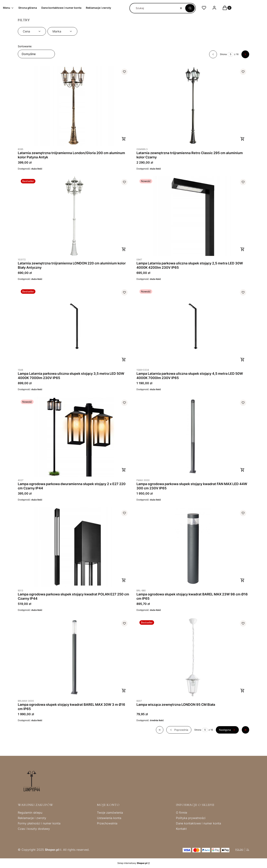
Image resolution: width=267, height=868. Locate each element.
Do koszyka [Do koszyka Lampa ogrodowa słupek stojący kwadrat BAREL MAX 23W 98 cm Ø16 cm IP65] (243, 580)
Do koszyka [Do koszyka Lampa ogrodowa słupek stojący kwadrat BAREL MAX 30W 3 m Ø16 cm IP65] (124, 691)
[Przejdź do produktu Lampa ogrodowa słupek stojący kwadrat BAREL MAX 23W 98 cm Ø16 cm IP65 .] (193, 547)
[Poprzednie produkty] (179, 730)
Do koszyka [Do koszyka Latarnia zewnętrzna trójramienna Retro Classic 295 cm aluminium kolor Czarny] (243, 139)
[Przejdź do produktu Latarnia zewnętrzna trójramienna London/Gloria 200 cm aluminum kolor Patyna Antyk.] (74, 106)
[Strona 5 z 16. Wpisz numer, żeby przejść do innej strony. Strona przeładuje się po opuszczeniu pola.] (230, 54)
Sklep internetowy (132, 863)
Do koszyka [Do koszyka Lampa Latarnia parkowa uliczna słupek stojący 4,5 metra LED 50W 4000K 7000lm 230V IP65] (243, 360)
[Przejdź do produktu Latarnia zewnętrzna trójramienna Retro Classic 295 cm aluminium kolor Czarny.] (193, 106)
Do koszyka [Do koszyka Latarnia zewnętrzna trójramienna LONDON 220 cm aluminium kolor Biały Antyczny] (124, 249)
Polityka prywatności (191, 818)
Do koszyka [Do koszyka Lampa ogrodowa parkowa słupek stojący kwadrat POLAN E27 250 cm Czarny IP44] (124, 580)
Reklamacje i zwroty (32, 818)
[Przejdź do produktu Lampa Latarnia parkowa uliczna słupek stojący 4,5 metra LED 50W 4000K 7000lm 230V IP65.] (193, 326)
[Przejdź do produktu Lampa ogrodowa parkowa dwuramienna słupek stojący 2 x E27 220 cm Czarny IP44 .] (74, 437)
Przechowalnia (107, 823)
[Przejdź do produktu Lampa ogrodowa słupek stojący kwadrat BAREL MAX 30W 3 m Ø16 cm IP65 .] (74, 657)
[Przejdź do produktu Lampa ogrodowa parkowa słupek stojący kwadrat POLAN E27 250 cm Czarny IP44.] (74, 547)
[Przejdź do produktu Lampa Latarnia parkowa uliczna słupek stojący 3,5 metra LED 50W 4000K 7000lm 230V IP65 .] (74, 326)
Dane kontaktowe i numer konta (198, 823)
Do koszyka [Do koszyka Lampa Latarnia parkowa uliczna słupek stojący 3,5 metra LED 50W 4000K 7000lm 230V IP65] (124, 360)
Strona (223, 54)
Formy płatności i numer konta (39, 823)
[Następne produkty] (227, 730)
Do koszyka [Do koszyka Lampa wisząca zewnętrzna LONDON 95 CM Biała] (243, 691)
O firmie (182, 813)
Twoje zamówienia (110, 813)
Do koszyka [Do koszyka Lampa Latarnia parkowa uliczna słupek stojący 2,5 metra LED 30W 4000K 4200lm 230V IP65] (243, 249)
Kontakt (181, 829)
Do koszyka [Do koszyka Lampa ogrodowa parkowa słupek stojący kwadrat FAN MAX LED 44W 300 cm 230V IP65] (243, 470)
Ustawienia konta (109, 818)
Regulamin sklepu (30, 813)
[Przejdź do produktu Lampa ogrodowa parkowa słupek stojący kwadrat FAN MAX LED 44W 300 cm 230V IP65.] (193, 437)
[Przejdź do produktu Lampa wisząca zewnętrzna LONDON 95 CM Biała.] (193, 657)
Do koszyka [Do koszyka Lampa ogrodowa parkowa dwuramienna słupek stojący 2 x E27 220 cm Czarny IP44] (124, 470)
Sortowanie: (25, 46)
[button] (190, 8)
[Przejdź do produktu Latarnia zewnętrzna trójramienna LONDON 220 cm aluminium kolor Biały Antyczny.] (74, 216)
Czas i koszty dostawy (34, 829)
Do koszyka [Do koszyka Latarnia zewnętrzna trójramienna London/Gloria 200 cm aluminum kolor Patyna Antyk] (124, 139)
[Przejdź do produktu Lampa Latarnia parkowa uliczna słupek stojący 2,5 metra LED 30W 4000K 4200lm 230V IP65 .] (193, 216)
